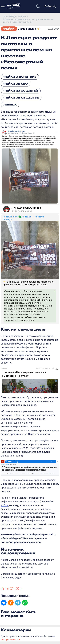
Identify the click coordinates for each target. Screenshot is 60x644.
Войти (50, 6)
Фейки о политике (20, 77)
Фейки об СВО (16, 84)
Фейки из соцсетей (21, 91)
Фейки (9, 29)
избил (4, 505)
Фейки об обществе (21, 98)
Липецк (10, 105)
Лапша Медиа (27, 29)
